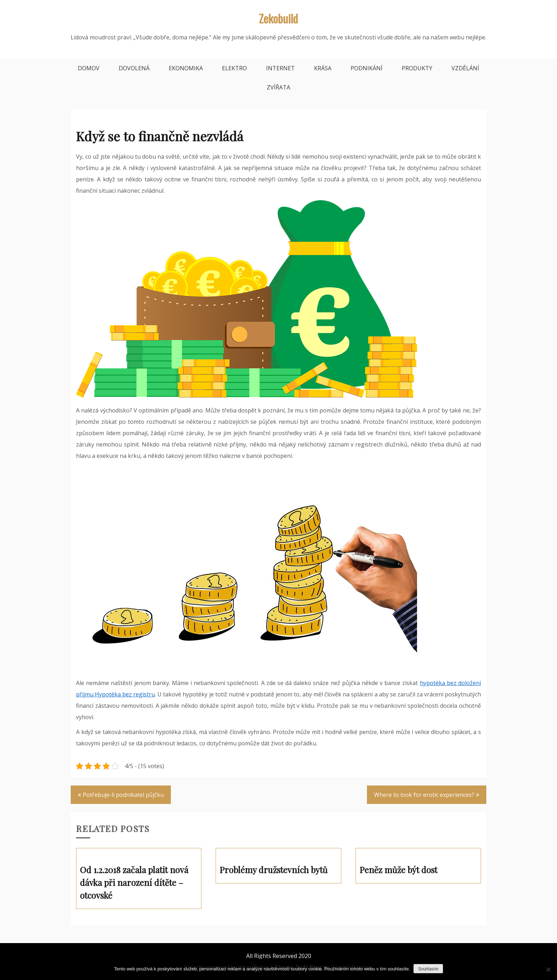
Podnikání (367, 68)
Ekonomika (186, 68)
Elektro (234, 68)
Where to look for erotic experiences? (424, 795)
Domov (89, 68)
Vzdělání (465, 68)
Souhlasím (428, 969)
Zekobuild (278, 18)
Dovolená (134, 68)
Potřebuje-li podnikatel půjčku (123, 795)
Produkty (417, 68)
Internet (280, 68)
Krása (323, 68)
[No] (548, 969)
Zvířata (278, 87)
